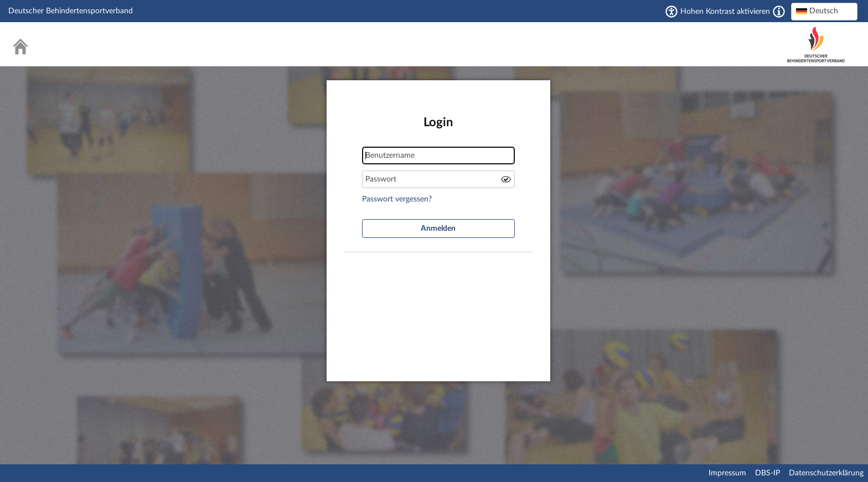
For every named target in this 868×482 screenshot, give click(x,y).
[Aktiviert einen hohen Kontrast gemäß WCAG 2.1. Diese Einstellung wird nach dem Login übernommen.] (779, 12)
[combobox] (824, 12)
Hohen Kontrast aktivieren (725, 12)
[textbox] (824, 11)
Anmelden (438, 229)
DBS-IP (768, 473)
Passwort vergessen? (397, 199)
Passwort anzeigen (506, 179)
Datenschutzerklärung (826, 473)
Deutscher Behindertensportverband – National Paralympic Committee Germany (816, 45)
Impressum (727, 473)
